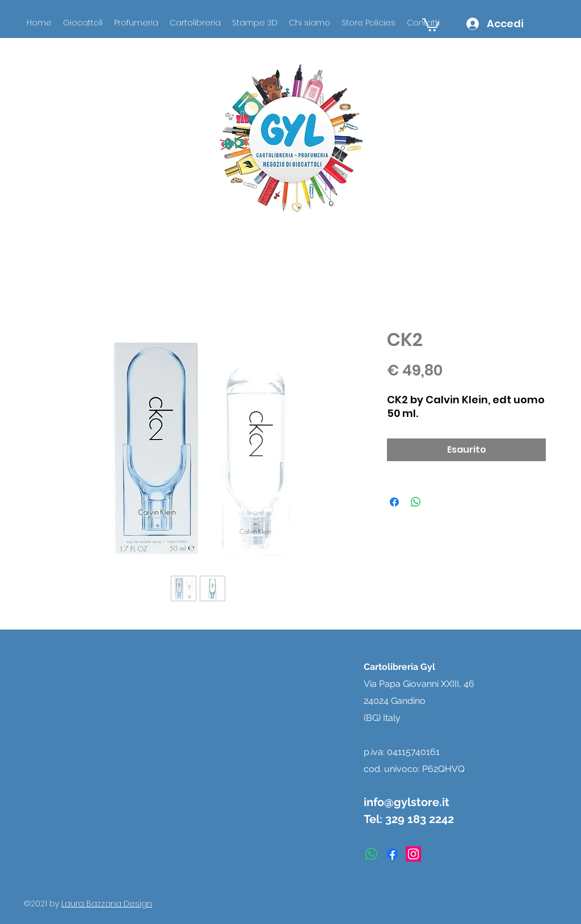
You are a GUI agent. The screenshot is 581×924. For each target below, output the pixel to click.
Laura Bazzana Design (107, 904)
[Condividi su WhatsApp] (416, 502)
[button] (431, 24)
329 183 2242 (420, 819)
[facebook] (392, 854)
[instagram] (413, 854)
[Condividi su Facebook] (394, 502)
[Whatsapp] (371, 854)
